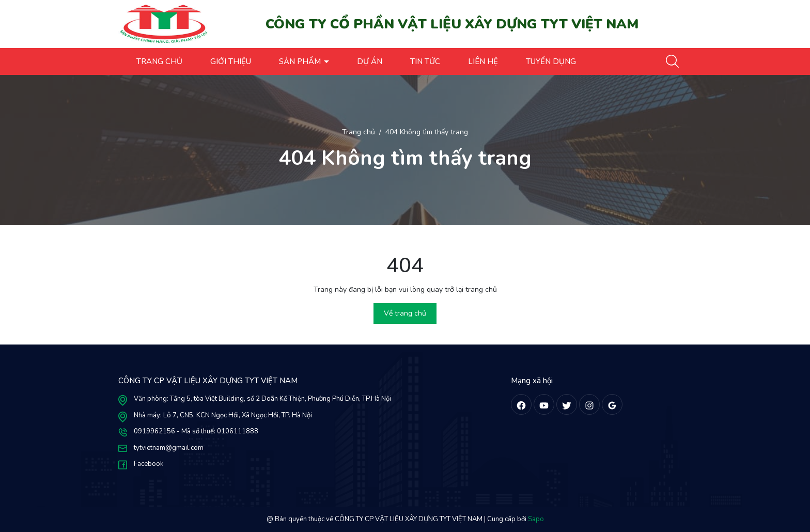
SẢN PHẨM (301, 61)
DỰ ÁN (370, 61)
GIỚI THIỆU (231, 61)
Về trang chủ (405, 313)
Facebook (149, 464)
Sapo (536, 519)
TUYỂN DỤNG (551, 61)
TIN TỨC (425, 61)
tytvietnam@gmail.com (169, 448)
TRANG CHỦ (159, 61)
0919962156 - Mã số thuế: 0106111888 (196, 431)
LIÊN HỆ (483, 61)
